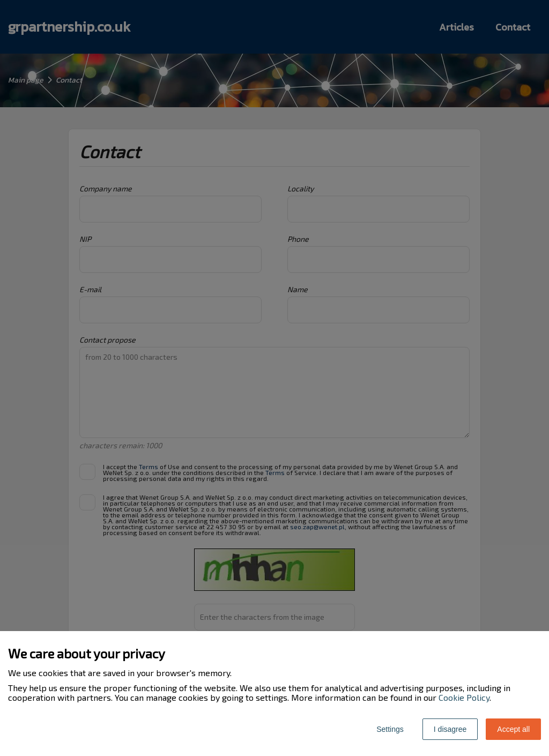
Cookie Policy (464, 697)
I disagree (450, 729)
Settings (390, 729)
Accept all (513, 729)
